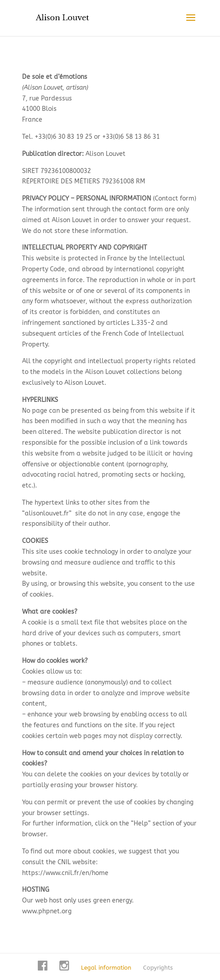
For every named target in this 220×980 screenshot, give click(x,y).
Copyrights (158, 968)
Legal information (106, 968)
